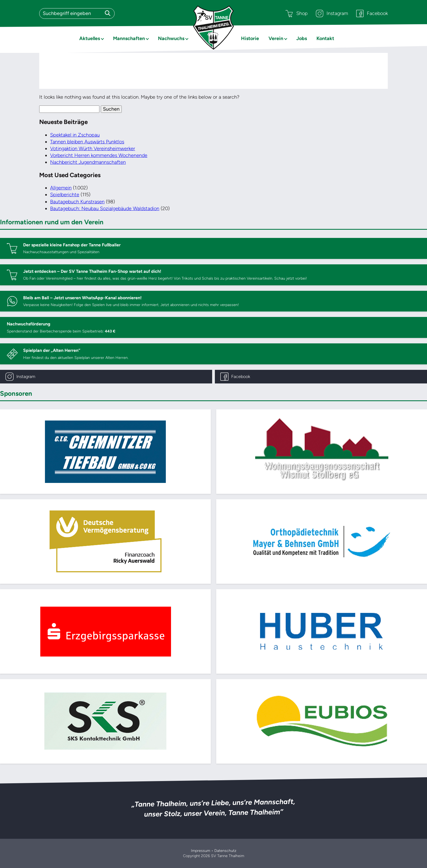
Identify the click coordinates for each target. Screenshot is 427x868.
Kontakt (325, 38)
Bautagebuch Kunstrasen (77, 202)
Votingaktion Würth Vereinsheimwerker (93, 149)
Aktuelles (90, 38)
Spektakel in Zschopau (75, 135)
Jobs (302, 38)
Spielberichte (65, 195)
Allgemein (61, 188)
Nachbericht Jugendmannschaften (88, 162)
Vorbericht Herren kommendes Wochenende (99, 155)
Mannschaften (129, 38)
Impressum (201, 851)
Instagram (332, 13)
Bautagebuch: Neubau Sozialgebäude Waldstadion (105, 208)
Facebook (372, 13)
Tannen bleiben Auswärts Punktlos (87, 142)
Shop (297, 13)
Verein (276, 38)
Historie (250, 38)
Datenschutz (225, 851)
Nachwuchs (171, 38)
